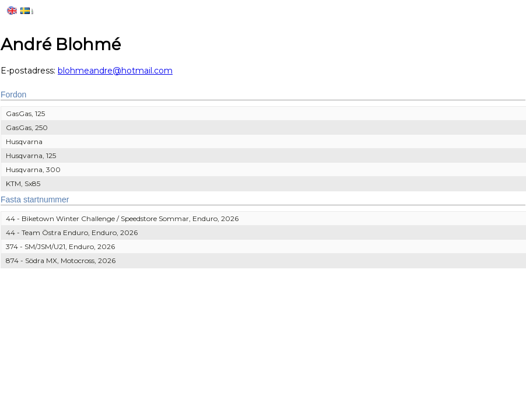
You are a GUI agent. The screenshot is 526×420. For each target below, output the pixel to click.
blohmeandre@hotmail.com (115, 71)
